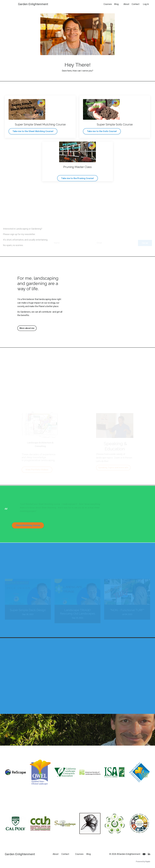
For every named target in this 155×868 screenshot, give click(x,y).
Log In (146, 4)
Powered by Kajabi (143, 862)
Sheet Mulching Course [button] (28, 526)
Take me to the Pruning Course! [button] (77, 178)
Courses (108, 4)
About (126, 4)
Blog (116, 4)
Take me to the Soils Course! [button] (102, 131)
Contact (136, 4)
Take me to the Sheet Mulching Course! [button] (33, 131)
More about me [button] (27, 328)
